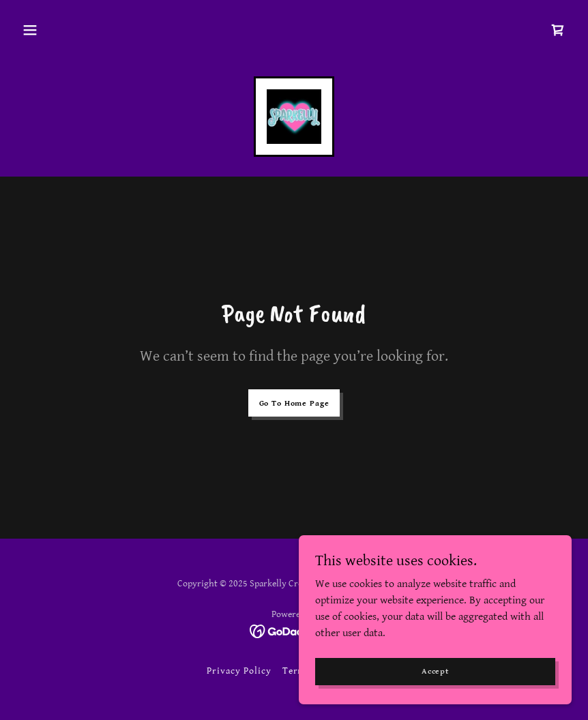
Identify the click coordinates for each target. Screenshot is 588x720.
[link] (558, 30)
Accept (435, 671)
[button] (30, 30)
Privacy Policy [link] (239, 671)
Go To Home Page (294, 403)
